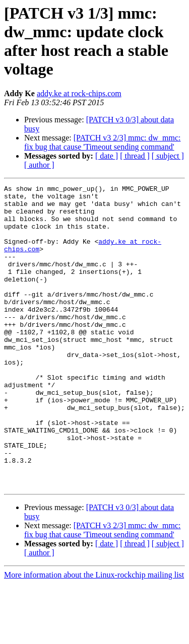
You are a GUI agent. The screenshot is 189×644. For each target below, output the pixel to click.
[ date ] (107, 156)
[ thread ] (135, 156)
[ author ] (39, 165)
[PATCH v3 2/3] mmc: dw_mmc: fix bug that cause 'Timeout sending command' (103, 142)
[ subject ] (168, 156)
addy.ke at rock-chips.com (79, 93)
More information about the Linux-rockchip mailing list (94, 635)
